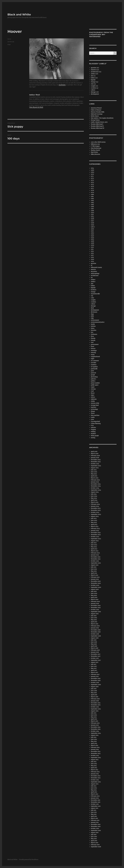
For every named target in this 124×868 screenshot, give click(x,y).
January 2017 (95, 676)
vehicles (93, 428)
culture (93, 90)
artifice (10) (95, 74)
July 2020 (94, 591)
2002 (92, 233)
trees (92, 419)
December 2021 (96, 557)
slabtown (94, 399)
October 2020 (95, 585)
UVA (92, 426)
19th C (93, 227)
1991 (92, 215)
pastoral (93, 373)
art (92, 278)
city (92, 296)
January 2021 (95, 579)
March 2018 (95, 648)
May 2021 (94, 571)
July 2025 (94, 470)
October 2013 (95, 756)
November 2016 (96, 681)
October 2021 (95, 561)
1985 (92, 205)
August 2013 (95, 760)
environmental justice (98, 322)
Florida (93, 338)
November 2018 (96, 632)
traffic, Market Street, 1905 (99, 122)
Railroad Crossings (97, 114)
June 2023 (94, 520)
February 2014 (95, 747)
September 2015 (96, 709)
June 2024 (94, 496)
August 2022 (95, 541)
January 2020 (95, 604)
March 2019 (95, 624)
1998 (92, 223)
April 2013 (94, 768)
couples (93, 300)
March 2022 (95, 551)
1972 (92, 178)
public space (95, 385)
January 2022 (95, 555)
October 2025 (95, 464)
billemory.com (95, 144)
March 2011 (94, 818)
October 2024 (95, 488)
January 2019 (95, 628)
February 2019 (95, 626)
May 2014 (94, 741)
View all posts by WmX (36, 107)
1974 (92, 182)
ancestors (94, 271)
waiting (93, 432)
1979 (92, 192)
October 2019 (95, 610)
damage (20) (95, 92)
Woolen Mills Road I (97, 124)
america (93, 269)
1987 (92, 209)
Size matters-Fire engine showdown (102, 118)
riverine (93, 389)
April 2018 (94, 646)
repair (93, 387)
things (93, 411)
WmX (9, 39)
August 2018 (95, 638)
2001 (92, 231)
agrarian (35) (95, 68)
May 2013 (94, 766)
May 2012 (94, 790)
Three (93, 413)
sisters (93, 397)
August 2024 (95, 492)
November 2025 (96, 462)
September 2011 (96, 806)
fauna (93, 328)
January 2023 (95, 531)
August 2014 (95, 735)
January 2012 (95, 798)
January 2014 (95, 749)
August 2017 (95, 662)
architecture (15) (96, 72)
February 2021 (95, 577)
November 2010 (96, 826)
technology (94, 409)
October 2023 (95, 512)
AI (92, 265)
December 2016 (96, 679)
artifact (93, 280)
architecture (95, 276)
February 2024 (95, 504)
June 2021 (94, 569)
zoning (93, 438)
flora (92, 336)
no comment (95, 361)
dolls (92, 316)
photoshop (94, 377)
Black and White (19, 14)
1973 (92, 180)
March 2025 (95, 478)
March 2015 (95, 721)
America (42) (95, 70)
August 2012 (95, 784)
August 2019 (95, 614)
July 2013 (94, 762)
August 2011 (95, 808)
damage (93, 306)
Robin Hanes (95, 116)
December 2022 (96, 533)
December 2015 (96, 703)
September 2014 (96, 733)
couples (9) (94, 86)
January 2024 (95, 506)
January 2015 (95, 725)
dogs (9, 44)
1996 (92, 219)
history (93, 349)
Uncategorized (95, 421)
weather (93, 434)
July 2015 (94, 713)
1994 (92, 217)
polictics (93, 379)
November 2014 (96, 729)
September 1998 (96, 847)
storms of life (95, 403)
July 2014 (94, 737)
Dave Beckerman (96, 148)
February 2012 (95, 796)
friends (93, 340)
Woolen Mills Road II (97, 126)
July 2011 (94, 810)
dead (92, 308)
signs (93, 395)
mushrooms (62, 85)
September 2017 (96, 660)
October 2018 (95, 634)
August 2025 (95, 468)
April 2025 (94, 476)
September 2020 (96, 587)
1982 (92, 199)
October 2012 (95, 780)
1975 (92, 184)
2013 (92, 253)
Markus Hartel (95, 150)
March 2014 (95, 745)
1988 (92, 211)
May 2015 (94, 717)
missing (93, 353)
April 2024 (94, 500)
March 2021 (95, 575)
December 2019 (96, 606)
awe (92, 284)
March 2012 (95, 794)
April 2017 (94, 670)
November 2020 (96, 583)
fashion (93, 326)
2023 (92, 261)
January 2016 (95, 701)
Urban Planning (96, 423)
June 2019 (94, 618)
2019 (92, 257)
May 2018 (94, 644)
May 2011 (94, 814)
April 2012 (94, 792)
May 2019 (94, 620)
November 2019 (96, 608)
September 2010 (96, 831)
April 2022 (94, 549)
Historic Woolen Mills (98, 112)
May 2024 (94, 498)
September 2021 (96, 563)
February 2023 (95, 529)
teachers (94, 407)
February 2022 (95, 553)
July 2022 (94, 543)
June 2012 (94, 788)
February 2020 (95, 602)
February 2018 (95, 650)
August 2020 (95, 589)
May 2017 (94, 668)
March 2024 (95, 502)
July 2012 (94, 786)
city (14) (93, 84)
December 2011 (96, 800)
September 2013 (96, 758)
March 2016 (95, 697)
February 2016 (95, 699)
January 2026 (95, 458)
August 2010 (95, 833)
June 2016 (94, 691)
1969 (92, 172)
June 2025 (94, 472)
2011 (92, 249)
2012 (92, 251)
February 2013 (95, 772)
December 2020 (96, 581)
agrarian (93, 263)
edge (92, 318)
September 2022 (96, 539)
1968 (92, 170)
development (95, 94)
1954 (92, 168)
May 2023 (94, 522)
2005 (92, 239)
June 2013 (94, 764)
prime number (95, 383)
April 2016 (94, 695)
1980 (92, 194)
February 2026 (95, 456)
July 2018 (94, 640)
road (92, 391)
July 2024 (94, 494)
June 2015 (94, 715)
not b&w (93, 363)
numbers (94, 365)
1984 (92, 203)
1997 (92, 221)
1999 (92, 225)
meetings (94, 351)
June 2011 (94, 812)
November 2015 (96, 705)
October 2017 (95, 658)
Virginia (93, 430)
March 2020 (95, 599)
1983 (92, 201)
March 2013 (94, 770)
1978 (92, 190)
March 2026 (95, 454)
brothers (94, 290)
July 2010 (94, 835)
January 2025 (95, 482)
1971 (92, 176)
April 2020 (94, 597)
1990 (92, 213)
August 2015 (95, 711)
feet (92, 332)
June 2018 (94, 642)
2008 (92, 243)
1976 (92, 186)
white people (95, 436)
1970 (92, 174)
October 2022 (95, 537)
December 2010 (96, 824)
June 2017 (94, 666)
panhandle (94, 369)
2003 (92, 235)
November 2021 (96, 559)
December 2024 (96, 484)
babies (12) (94, 78)
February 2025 (95, 480)
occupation (94, 367)
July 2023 (94, 518)
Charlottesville (95, 294)
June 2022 (94, 545)
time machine (95, 415)
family (93, 324)
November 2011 (96, 802)
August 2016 (95, 687)
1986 (92, 207)
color (92, 298)
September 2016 (96, 685)
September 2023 (96, 514)
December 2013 (96, 751)
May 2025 (94, 474)
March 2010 (95, 843)
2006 (92, 241)
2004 (92, 237)
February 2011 (95, 820)
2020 (92, 259)
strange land (95, 405)
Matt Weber (94, 152)
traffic (93, 417)
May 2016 (94, 693)
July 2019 (94, 616)
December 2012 (96, 776)
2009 (92, 245)
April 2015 (94, 719)
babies (93, 286)
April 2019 (94, 622)
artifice (93, 282)
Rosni (93, 393)
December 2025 (96, 460)
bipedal (93, 80)
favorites (94, 330)
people (93, 375)
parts (92, 371)
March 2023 (95, 527)
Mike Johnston (95, 154)
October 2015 (95, 707)
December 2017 (96, 654)
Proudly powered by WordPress (29, 860)
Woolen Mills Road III (98, 128)
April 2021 (94, 573)
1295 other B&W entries (98, 142)
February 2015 (95, 723)
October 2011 (95, 804)
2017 (92, 255)
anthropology (95, 274)
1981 (92, 197)
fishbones (94, 334)
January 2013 (95, 774)
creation (93, 302)
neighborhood (95, 357)
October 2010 (95, 828)
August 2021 (95, 565)
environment (95, 320)
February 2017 (95, 674)
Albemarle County (96, 267)
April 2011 (94, 816)
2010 (92, 247)
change (93, 292)
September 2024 (96, 490)
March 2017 (95, 672)
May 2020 (94, 595)
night (93, 359)
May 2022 (94, 547)
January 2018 (95, 652)
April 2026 (94, 452)
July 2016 (94, 689)
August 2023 (95, 516)
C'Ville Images (95, 146)
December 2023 (96, 508)
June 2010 (94, 837)
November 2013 (96, 754)
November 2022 (96, 535)
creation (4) (95, 88)
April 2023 (94, 525)
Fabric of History (96, 110)
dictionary (94, 312)
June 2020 (94, 593)
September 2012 (96, 782)
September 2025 (96, 466)
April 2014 (94, 743)
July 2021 (94, 567)
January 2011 (95, 822)
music (93, 355)
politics (93, 381)
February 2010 (95, 845)
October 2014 (95, 731)
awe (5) (93, 76)
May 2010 (94, 839)
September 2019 (96, 612)
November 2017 (96, 656)
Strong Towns (95, 120)
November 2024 (96, 486)
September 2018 (96, 636)
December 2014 (96, 727)
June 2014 (94, 739)
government (95, 344)
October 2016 (95, 683)
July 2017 (94, 664)
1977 (92, 188)
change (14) (95, 82)
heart (93, 346)
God (92, 342)
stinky (93, 401)
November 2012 (96, 778)
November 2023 (96, 510)
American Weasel (96, 108)
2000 (92, 229)
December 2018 (96, 630)
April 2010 (94, 841)
